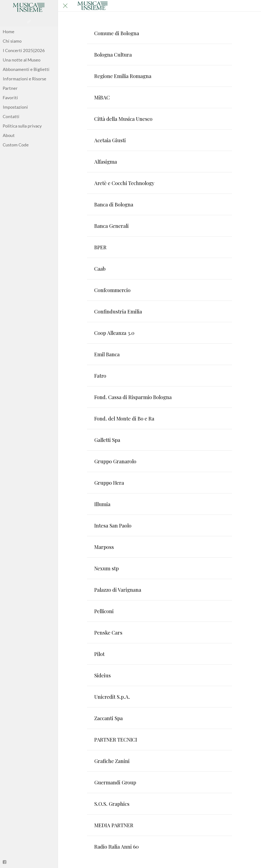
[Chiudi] (65, 6)
